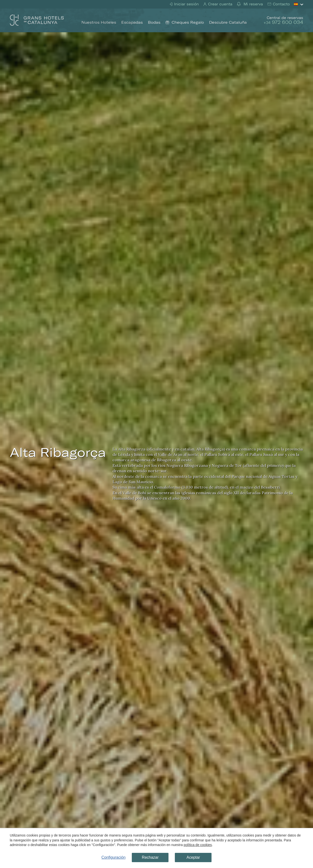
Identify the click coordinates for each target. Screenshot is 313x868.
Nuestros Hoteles (99, 22)
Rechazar (150, 857)
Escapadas (132, 22)
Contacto (281, 4)
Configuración (114, 857)
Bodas (154, 22)
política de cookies (198, 845)
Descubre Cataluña (228, 22)
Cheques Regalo (185, 22)
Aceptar (193, 857)
